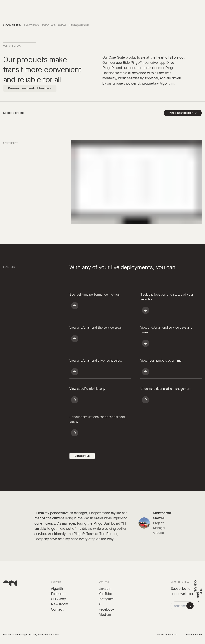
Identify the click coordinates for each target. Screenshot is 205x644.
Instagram (106, 599)
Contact (57, 609)
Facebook (107, 609)
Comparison (79, 25)
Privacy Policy (194, 635)
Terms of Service (167, 635)
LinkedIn (105, 589)
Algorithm (58, 589)
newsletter (185, 594)
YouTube (105, 594)
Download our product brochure (30, 88)
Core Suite (12, 25)
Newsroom (60, 604)
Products (58, 594)
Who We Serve (54, 25)
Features (31, 25)
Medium (105, 615)
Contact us (82, 456)
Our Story (58, 599)
